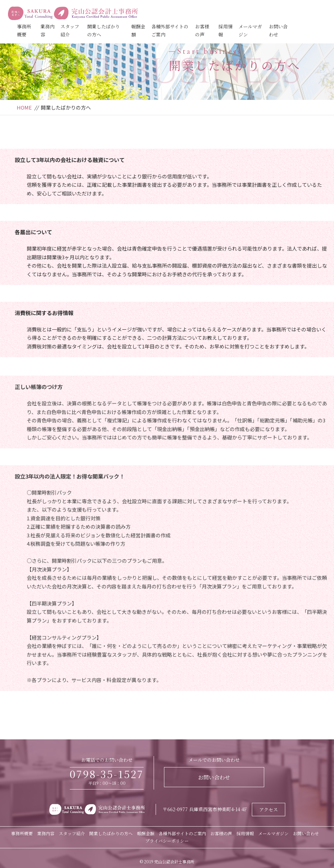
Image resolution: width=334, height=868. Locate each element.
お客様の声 (221, 833)
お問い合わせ (214, 777)
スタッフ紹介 (72, 833)
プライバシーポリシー (167, 841)
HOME (24, 107)
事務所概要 (22, 833)
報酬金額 (146, 833)
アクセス (269, 810)
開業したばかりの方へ (111, 833)
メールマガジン (273, 833)
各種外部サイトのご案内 (182, 833)
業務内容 (46, 833)
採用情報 (245, 833)
